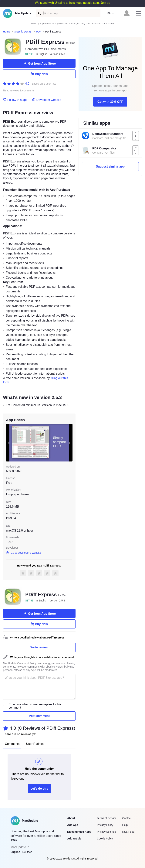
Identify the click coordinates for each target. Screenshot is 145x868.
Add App (73, 825)
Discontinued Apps (79, 832)
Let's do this (39, 789)
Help (125, 825)
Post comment (39, 716)
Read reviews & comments (19, 91)
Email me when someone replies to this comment (35, 706)
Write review (39, 647)
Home (7, 32)
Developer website (47, 100)
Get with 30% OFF (110, 102)
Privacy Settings (106, 832)
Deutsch (27, 852)
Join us (105, 3)
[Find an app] (39, 13)
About (71, 818)
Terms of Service (107, 818)
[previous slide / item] (9, 443)
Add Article (74, 839)
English (15, 852)
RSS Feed (128, 832)
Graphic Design (23, 32)
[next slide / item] (70, 443)
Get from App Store (39, 63)
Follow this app (15, 100)
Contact (127, 818)
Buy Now (39, 74)
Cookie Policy (105, 839)
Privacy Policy (105, 825)
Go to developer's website (24, 553)
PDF (39, 32)
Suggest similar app (110, 167)
